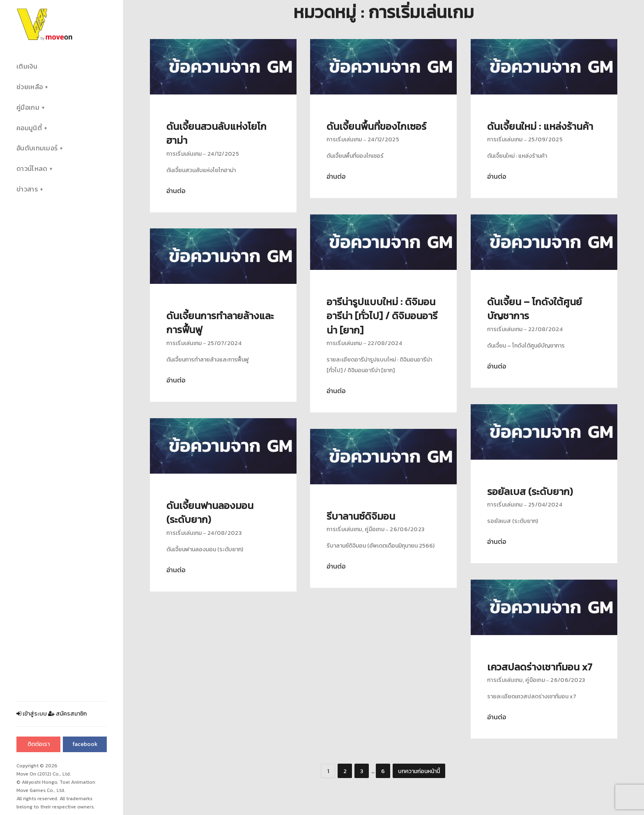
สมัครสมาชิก (67, 714)
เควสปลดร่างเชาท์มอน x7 (540, 667)
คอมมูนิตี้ (29, 128)
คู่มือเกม (28, 107)
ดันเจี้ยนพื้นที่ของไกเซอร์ (376, 126)
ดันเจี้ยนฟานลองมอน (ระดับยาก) (210, 512)
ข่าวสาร (27, 189)
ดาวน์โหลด (32, 169)
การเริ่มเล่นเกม (184, 154)
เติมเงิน (27, 66)
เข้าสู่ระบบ (32, 714)
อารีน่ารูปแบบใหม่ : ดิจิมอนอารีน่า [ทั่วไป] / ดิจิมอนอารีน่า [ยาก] (382, 316)
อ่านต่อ (176, 191)
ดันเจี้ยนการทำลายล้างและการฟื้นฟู (220, 323)
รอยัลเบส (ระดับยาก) (530, 492)
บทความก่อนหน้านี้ (419, 771)
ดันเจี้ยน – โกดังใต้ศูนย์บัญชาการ (535, 309)
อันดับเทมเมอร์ (37, 148)
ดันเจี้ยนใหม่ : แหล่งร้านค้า (540, 126)
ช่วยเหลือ (30, 87)
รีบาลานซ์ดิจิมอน (361, 516)
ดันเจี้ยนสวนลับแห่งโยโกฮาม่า (216, 133)
